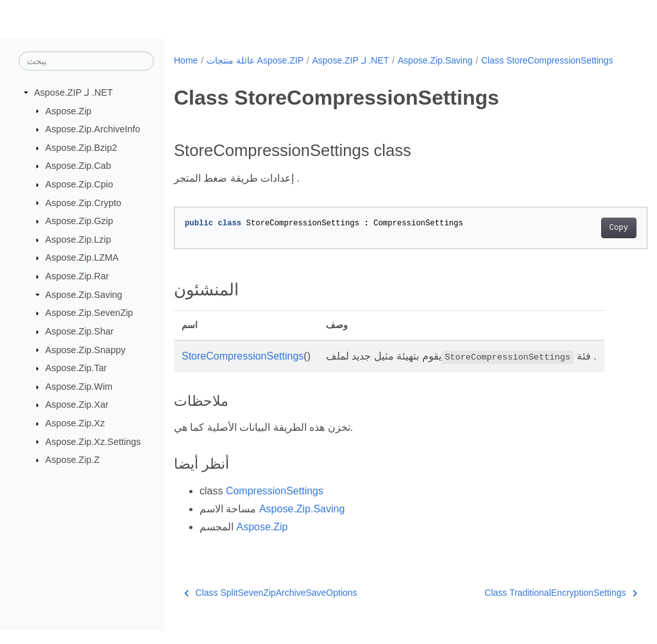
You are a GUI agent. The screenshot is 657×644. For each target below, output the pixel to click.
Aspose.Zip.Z (73, 460)
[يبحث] (86, 61)
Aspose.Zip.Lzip (78, 239)
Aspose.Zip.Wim (79, 387)
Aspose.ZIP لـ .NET (73, 92)
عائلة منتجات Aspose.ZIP (255, 60)
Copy (585, 241)
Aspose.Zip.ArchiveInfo (93, 129)
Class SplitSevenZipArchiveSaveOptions (271, 606)
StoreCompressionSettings (243, 370)
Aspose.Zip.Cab (78, 166)
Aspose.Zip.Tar (76, 368)
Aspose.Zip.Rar (77, 276)
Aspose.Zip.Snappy (86, 349)
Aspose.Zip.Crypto (83, 202)
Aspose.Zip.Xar (77, 405)
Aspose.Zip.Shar (80, 331)
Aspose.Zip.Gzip (80, 221)
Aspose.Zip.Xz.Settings (93, 441)
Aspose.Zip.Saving (84, 295)
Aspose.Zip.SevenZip (90, 313)
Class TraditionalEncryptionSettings (528, 606)
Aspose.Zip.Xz (75, 423)
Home (186, 60)
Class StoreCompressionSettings (248, 74)
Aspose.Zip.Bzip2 (81, 148)
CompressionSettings (275, 504)
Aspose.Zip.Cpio (80, 184)
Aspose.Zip (69, 110)
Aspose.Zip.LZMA (82, 257)
